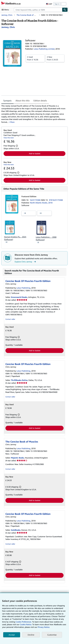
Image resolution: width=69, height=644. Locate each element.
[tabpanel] (33, 114)
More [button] (12, 122)
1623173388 (35, 200)
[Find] (65, 10)
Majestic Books (17, 458)
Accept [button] (12, 635)
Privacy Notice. (44, 627)
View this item (9, 138)
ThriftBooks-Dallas (19, 380)
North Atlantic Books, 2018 (41, 203)
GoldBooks (16, 530)
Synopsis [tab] (7, 101)
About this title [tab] (23, 101)
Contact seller (10, 319)
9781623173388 (56, 200)
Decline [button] (31, 635)
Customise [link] (52, 635)
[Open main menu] (6, 10)
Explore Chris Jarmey (26, 262)
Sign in (57, 4)
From (35, 58)
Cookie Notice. (26, 624)
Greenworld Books (19, 297)
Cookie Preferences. (24, 622)
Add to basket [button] (35, 153)
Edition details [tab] (40, 101)
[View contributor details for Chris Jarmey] (8, 27)
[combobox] (38, 10)
